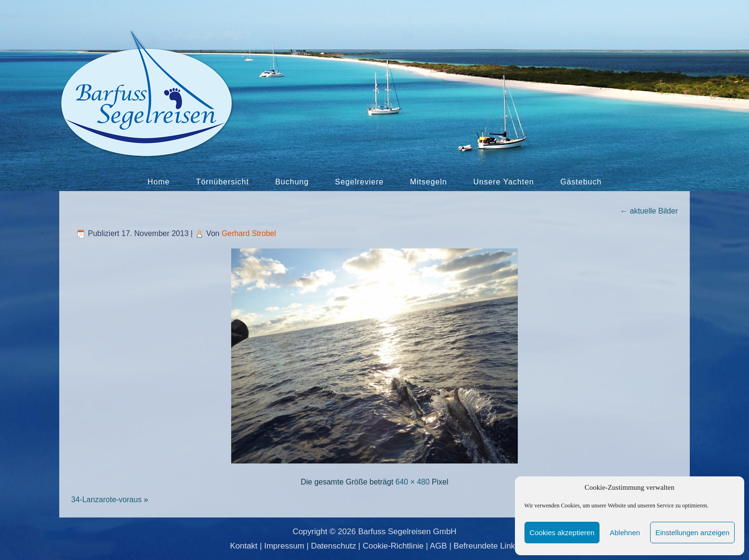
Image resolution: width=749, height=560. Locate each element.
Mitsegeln (428, 182)
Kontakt (244, 546)
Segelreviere (359, 182)
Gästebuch (581, 182)
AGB (439, 546)
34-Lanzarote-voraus (107, 500)
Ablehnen (625, 533)
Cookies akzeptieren (562, 533)
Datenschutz (334, 546)
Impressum (284, 546)
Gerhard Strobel (249, 233)
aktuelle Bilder (649, 211)
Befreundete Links (487, 546)
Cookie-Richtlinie (393, 546)
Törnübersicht (222, 182)
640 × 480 (413, 482)
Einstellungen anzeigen (692, 533)
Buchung (292, 182)
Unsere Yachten (504, 182)
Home (159, 182)
